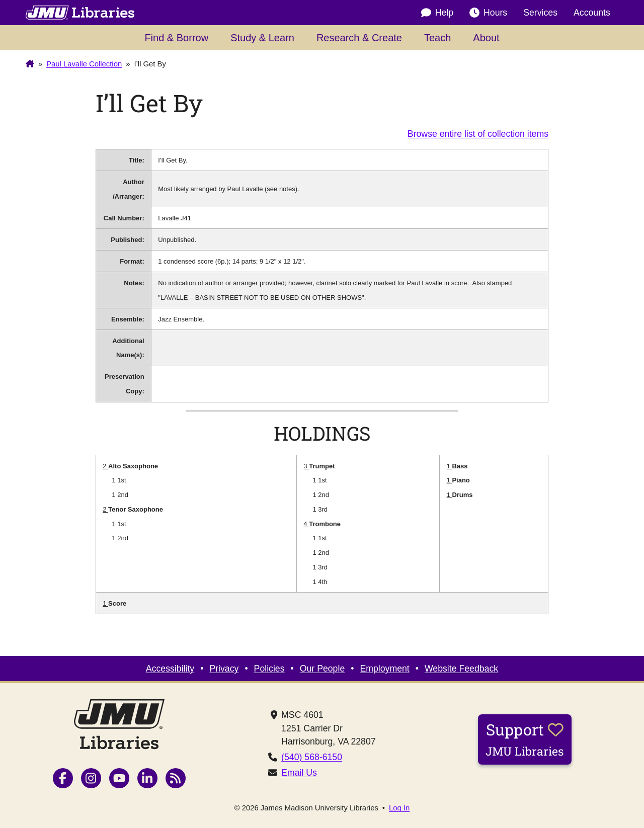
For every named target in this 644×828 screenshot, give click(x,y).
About (486, 38)
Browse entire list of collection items (478, 134)
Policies (269, 669)
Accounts (592, 13)
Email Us (299, 773)
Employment (384, 669)
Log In (399, 808)
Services (540, 13)
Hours (488, 13)
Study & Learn (262, 38)
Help (437, 13)
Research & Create (359, 38)
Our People (322, 669)
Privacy (224, 669)
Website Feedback (461, 669)
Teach (437, 38)
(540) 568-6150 (312, 757)
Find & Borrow (176, 38)
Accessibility (170, 669)
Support (525, 739)
